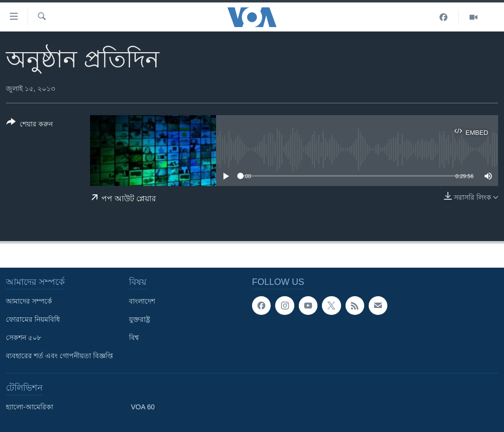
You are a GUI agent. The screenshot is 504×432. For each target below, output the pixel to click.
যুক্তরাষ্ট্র (140, 319)
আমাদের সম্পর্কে (29, 301)
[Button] (30, 125)
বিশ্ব (134, 338)
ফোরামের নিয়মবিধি (33, 319)
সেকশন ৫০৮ (24, 338)
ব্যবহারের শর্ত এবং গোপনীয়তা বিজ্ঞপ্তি (60, 356)
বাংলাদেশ (142, 301)
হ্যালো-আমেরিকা (30, 407)
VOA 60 (143, 407)
